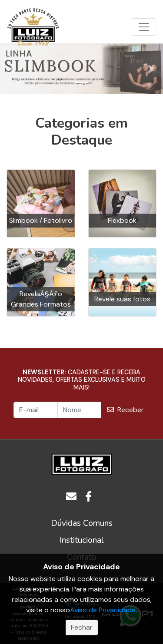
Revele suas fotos (122, 299)
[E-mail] (36, 410)
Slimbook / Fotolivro (41, 220)
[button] (12, 69)
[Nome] (80, 410)
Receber (125, 410)
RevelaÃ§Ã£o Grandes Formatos (41, 299)
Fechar (82, 627)
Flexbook (122, 220)
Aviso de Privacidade (103, 610)
